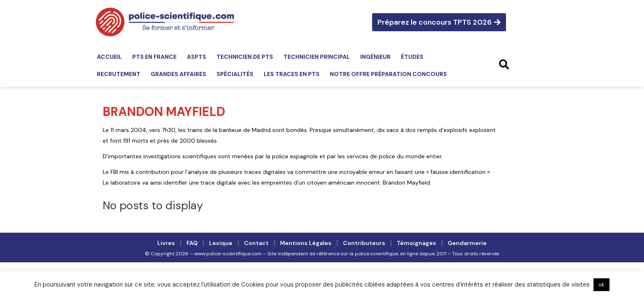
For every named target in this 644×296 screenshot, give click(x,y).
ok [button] (601, 285)
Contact (256, 243)
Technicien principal (317, 57)
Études (412, 57)
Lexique (221, 243)
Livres (166, 243)
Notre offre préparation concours (388, 74)
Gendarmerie (467, 243)
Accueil (109, 57)
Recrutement (119, 74)
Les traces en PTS (292, 74)
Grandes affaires (178, 74)
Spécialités (235, 74)
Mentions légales (306, 243)
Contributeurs (364, 243)
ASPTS (197, 57)
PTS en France (154, 57)
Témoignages (416, 243)
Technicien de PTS (245, 57)
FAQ (192, 243)
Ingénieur (375, 57)
